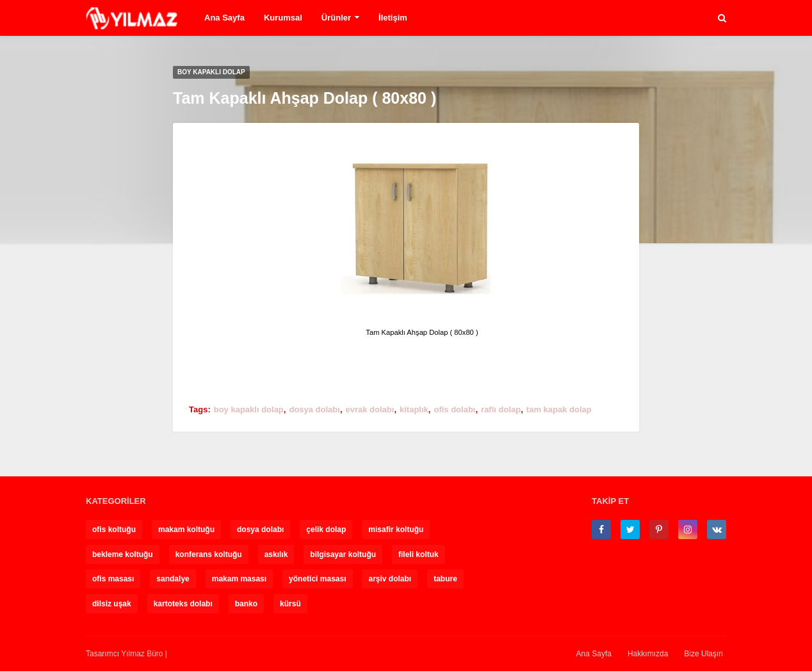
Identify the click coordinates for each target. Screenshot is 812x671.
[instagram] (688, 530)
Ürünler (336, 18)
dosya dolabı (314, 409)
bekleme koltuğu (123, 554)
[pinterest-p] (659, 530)
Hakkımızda (648, 654)
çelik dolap (326, 530)
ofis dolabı (454, 409)
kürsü (290, 604)
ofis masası (113, 579)
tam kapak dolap (559, 409)
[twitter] (630, 530)
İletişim (393, 18)
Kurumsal (283, 18)
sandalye (173, 579)
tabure (445, 579)
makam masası (239, 579)
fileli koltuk (418, 554)
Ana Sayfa (224, 18)
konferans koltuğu (209, 554)
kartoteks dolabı (183, 604)
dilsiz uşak (112, 604)
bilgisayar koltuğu (343, 554)
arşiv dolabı (390, 579)
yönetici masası (317, 579)
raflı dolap (501, 409)
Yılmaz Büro (142, 654)
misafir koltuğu (396, 530)
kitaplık (414, 409)
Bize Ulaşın (703, 654)
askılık (276, 554)
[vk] (717, 530)
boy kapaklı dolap (249, 409)
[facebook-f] (601, 530)
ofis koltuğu (114, 530)
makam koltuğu (186, 530)
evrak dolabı (370, 409)
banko (246, 604)
